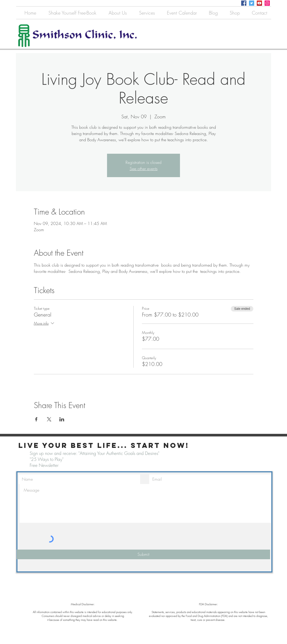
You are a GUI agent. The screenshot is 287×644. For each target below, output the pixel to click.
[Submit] (143, 554)
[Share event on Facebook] (36, 419)
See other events (144, 169)
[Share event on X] (49, 419)
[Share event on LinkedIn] (62, 419)
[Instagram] (267, 3)
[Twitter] (252, 3)
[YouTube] (259, 3)
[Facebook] (244, 3)
